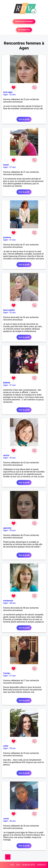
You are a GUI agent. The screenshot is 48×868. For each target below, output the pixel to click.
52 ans (13, 312)
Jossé (6, 819)
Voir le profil (24, 119)
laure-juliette (9, 310)
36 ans (13, 821)
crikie (6, 746)
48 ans (13, 603)
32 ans (13, 95)
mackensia (8, 601)
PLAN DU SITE (29, 865)
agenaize (7, 528)
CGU (18, 865)
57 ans (13, 240)
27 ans (13, 676)
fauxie (6, 165)
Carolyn (7, 673)
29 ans (13, 530)
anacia (6, 455)
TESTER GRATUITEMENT (24, 22)
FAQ (12, 865)
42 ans (13, 458)
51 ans (13, 385)
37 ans (13, 167)
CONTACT (41, 865)
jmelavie (7, 237)
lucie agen (8, 92)
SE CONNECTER (24, 30)
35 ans (13, 748)
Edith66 (7, 383)
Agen (6, 95)
